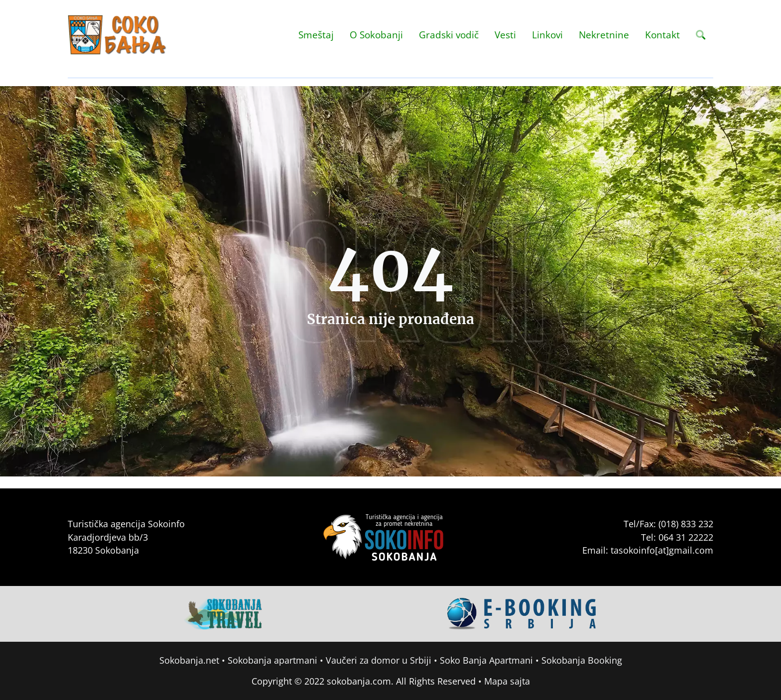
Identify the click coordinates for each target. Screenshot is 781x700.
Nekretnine (604, 35)
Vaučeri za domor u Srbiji (379, 660)
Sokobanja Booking (582, 660)
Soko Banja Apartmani (486, 660)
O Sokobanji (376, 35)
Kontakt (662, 35)
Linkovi (547, 35)
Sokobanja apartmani (272, 660)
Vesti (505, 35)
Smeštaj (316, 35)
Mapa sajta (507, 681)
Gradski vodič (449, 35)
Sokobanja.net (189, 660)
